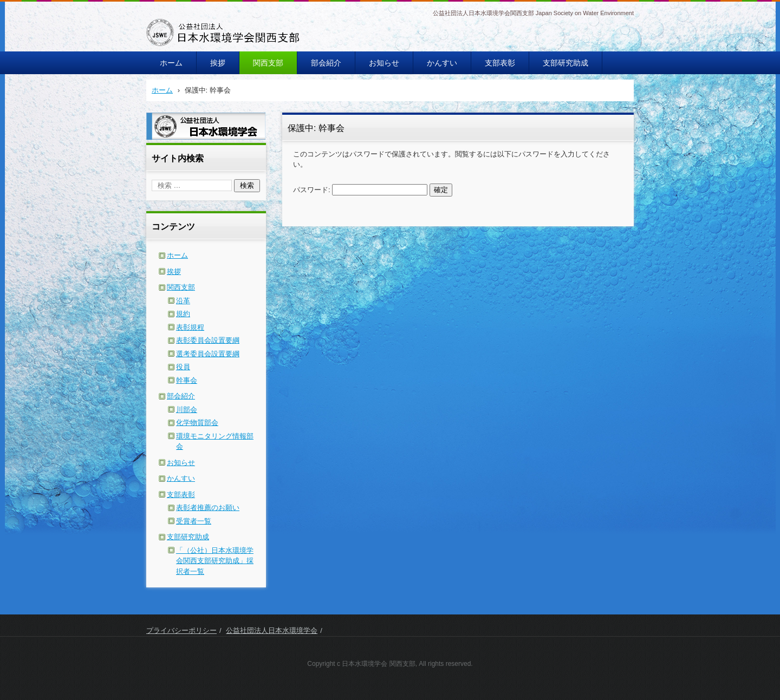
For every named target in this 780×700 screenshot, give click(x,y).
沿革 (183, 301)
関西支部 (268, 63)
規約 (183, 314)
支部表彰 (500, 63)
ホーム (171, 63)
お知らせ (384, 63)
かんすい (442, 63)
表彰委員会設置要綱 (208, 340)
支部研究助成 (565, 63)
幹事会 (187, 380)
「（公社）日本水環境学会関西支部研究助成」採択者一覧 (215, 561)
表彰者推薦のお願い (208, 508)
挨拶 (218, 63)
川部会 (187, 410)
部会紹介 (326, 63)
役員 (183, 367)
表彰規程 (190, 327)
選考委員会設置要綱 (208, 354)
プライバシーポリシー (181, 630)
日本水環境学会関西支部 (200, 53)
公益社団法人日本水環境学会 (272, 630)
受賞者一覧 (194, 521)
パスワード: (360, 190)
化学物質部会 (197, 423)
